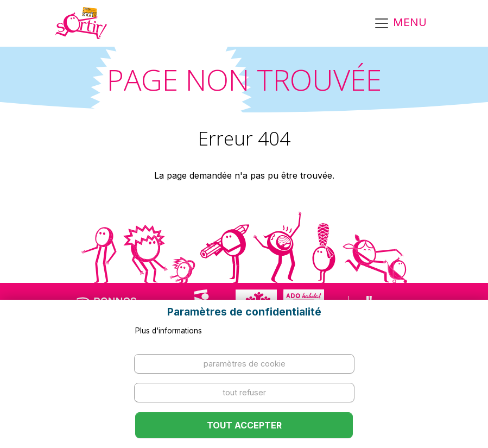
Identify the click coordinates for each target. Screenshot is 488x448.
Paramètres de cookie (245, 364)
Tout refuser (244, 392)
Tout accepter (244, 425)
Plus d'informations (169, 331)
